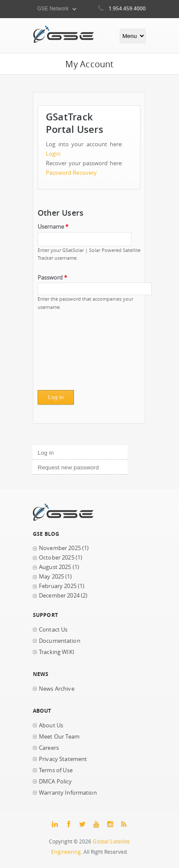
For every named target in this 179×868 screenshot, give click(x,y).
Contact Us (53, 630)
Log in (60, 452)
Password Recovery (71, 173)
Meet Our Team (59, 737)
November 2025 (60, 548)
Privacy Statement (63, 759)
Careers (49, 748)
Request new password (68, 467)
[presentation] (73, 353)
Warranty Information (68, 793)
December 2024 (59, 596)
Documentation (60, 641)
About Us (51, 725)
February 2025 (58, 586)
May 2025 (51, 577)
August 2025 (55, 567)
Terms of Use (56, 770)
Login (53, 154)
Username (53, 227)
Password (52, 278)
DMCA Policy (56, 782)
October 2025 (57, 558)
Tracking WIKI (57, 652)
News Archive (57, 689)
